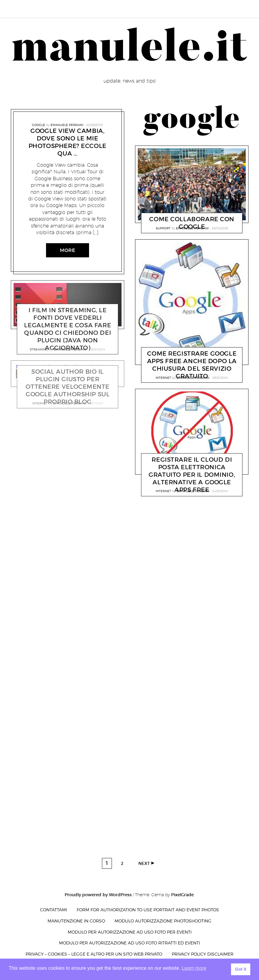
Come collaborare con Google (192, 223)
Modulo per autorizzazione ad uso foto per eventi (130, 932)
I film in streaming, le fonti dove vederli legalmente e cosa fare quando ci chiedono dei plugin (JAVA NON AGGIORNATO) (68, 329)
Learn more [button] (194, 968)
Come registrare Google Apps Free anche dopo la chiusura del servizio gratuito (192, 365)
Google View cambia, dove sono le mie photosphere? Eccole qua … (68, 142)
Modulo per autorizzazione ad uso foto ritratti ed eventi (129, 943)
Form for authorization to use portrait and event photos (148, 910)
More (68, 250)
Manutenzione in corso (76, 921)
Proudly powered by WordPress (98, 895)
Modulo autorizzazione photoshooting (163, 921)
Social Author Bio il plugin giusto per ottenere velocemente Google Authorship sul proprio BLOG (68, 387)
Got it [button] (241, 969)
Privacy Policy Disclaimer (203, 954)
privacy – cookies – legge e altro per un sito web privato (94, 954)
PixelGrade (182, 895)
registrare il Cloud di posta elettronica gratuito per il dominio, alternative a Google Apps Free (192, 475)
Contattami (54, 910)
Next (144, 863)
